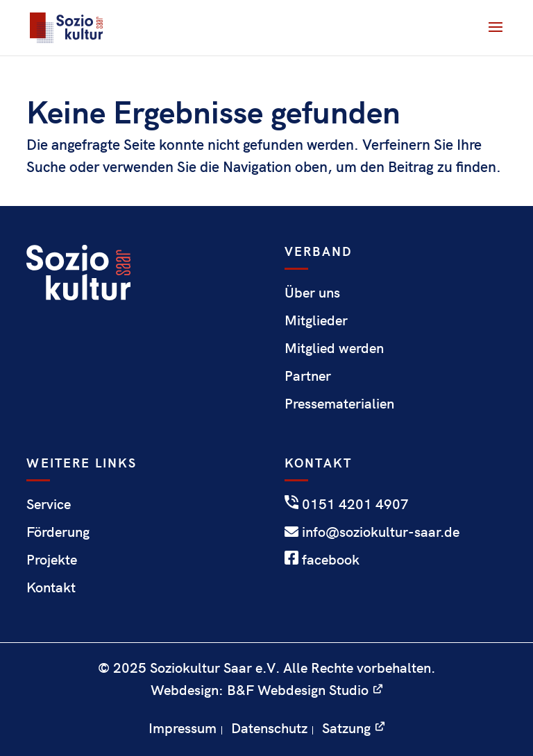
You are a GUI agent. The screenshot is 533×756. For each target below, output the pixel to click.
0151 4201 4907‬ (347, 503)
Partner (308, 375)
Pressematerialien (339, 403)
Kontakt (51, 586)
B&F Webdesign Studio (298, 689)
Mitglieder (316, 319)
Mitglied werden (334, 347)
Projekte (52, 559)
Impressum (183, 727)
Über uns (312, 292)
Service (49, 503)
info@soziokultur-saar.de (372, 531)
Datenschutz (269, 727)
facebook (322, 559)
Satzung (346, 727)
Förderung (58, 531)
